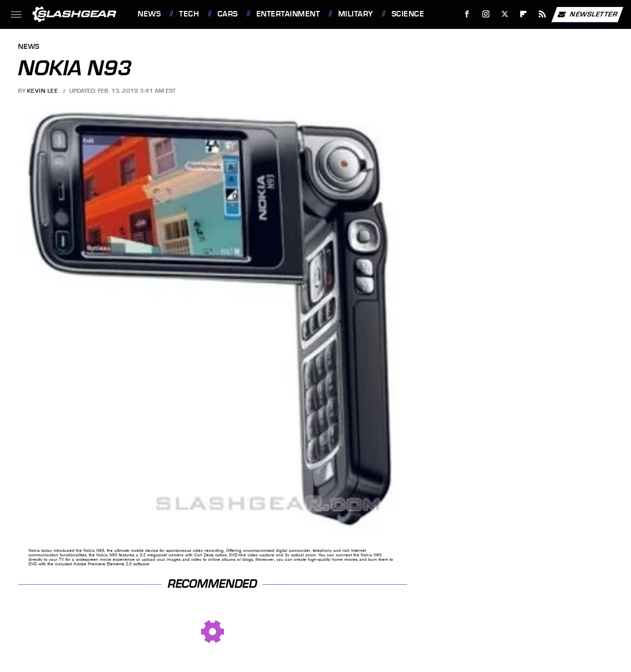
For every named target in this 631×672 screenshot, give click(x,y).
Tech (189, 14)
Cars (228, 14)
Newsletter (587, 14)
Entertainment (288, 14)
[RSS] (542, 14)
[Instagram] (486, 14)
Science (408, 14)
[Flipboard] (524, 14)
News (149, 14)
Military (356, 14)
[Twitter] (505, 14)
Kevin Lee (43, 91)
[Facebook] (467, 14)
